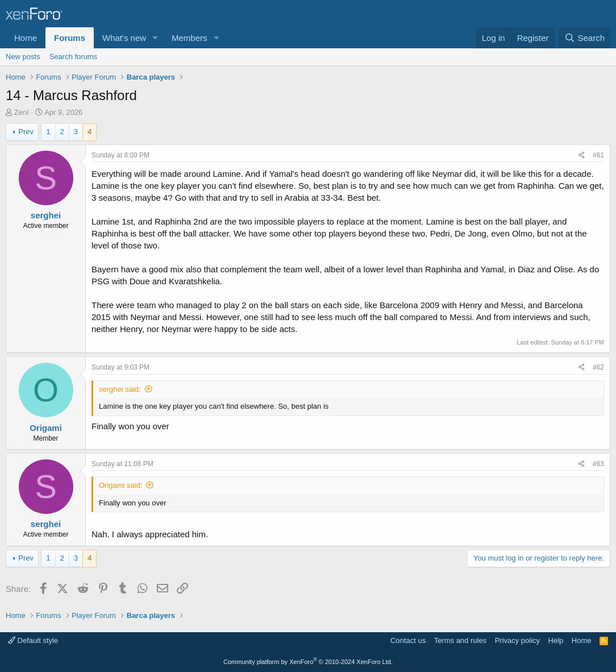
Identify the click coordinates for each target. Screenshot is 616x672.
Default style (33, 640)
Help (556, 640)
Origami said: (121, 485)
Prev (26, 132)
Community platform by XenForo (308, 662)
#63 (598, 464)
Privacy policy (517, 640)
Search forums (74, 57)
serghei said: (120, 389)
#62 (598, 367)
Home (26, 38)
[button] (155, 38)
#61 (598, 155)
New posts (23, 57)
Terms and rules (460, 640)
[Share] (582, 155)
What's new (124, 38)
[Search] (584, 38)
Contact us (408, 640)
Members (190, 38)
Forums (70, 38)
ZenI (22, 112)
